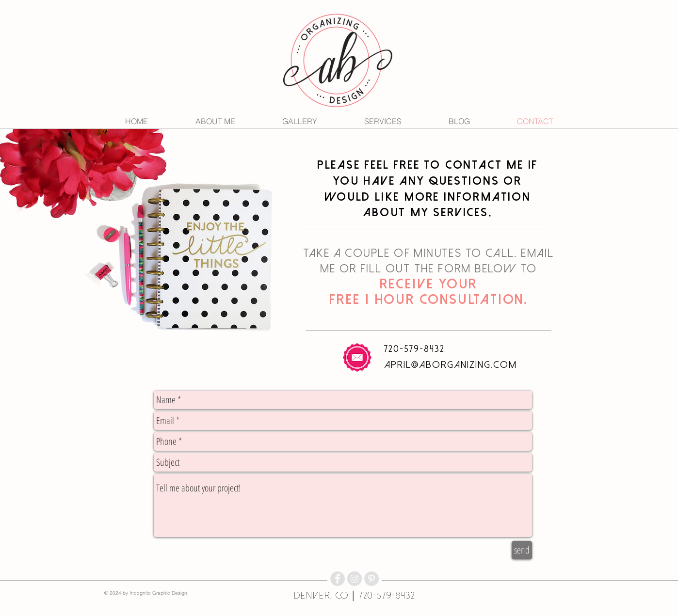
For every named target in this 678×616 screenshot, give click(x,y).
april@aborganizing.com (451, 365)
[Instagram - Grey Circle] (355, 579)
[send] (522, 550)
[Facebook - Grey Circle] (338, 579)
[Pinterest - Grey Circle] (371, 579)
